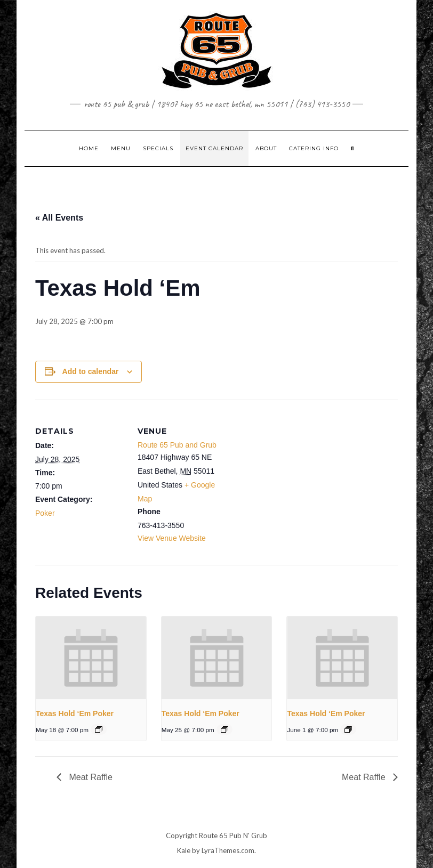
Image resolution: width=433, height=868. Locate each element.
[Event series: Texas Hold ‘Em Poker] (99, 729)
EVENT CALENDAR (214, 148)
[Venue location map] (296, 473)
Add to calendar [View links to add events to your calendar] (91, 371)
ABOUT (266, 148)
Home (89, 148)
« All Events (59, 218)
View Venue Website (172, 538)
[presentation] (91, 658)
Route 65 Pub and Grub (177, 445)
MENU (121, 148)
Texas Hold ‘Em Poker (75, 713)
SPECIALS (158, 148)
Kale (184, 850)
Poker (45, 513)
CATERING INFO (314, 148)
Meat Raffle (90, 777)
